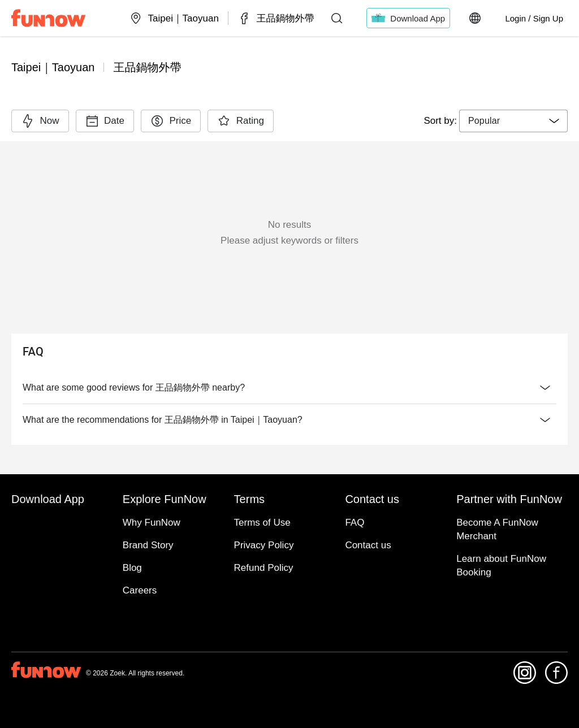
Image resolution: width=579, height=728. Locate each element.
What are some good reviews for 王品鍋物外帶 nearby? (289, 388)
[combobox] (513, 121)
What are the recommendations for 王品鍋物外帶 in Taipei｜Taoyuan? (289, 420)
